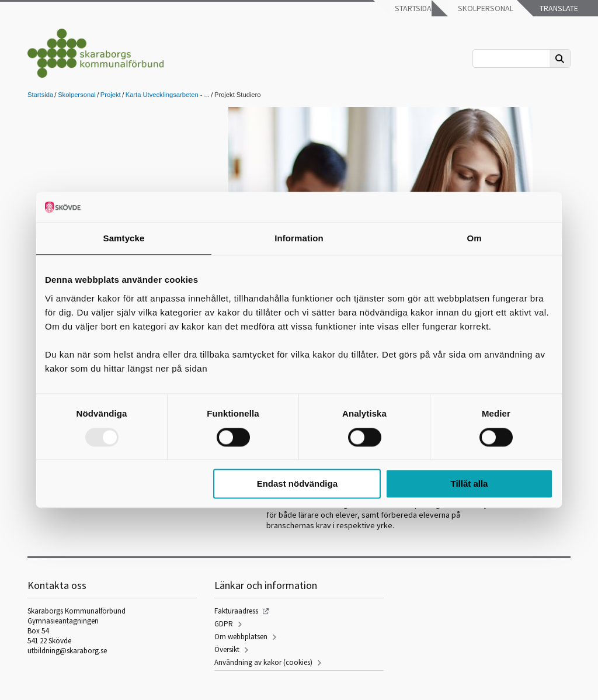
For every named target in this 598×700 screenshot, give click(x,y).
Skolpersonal (485, 8)
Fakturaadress (236, 611)
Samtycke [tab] (124, 239)
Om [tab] (474, 239)
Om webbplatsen (241, 637)
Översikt (227, 649)
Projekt (111, 95)
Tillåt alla (469, 484)
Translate (558, 8)
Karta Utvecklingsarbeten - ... (168, 95)
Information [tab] (299, 239)
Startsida (412, 8)
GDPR (224, 624)
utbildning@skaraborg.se (67, 651)
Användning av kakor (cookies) (263, 662)
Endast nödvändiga (297, 484)
